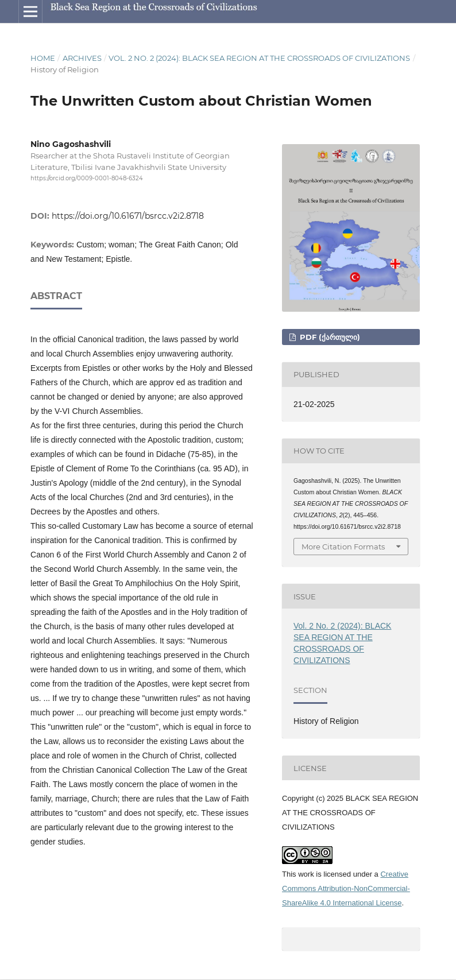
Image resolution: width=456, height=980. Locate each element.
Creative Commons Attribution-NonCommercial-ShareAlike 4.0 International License (346, 888)
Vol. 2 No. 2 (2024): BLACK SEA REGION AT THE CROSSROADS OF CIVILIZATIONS (259, 58)
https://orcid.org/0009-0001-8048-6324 (87, 178)
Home (43, 58)
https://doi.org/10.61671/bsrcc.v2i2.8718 (128, 216)
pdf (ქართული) (329, 337)
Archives (82, 58)
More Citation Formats (343, 547)
